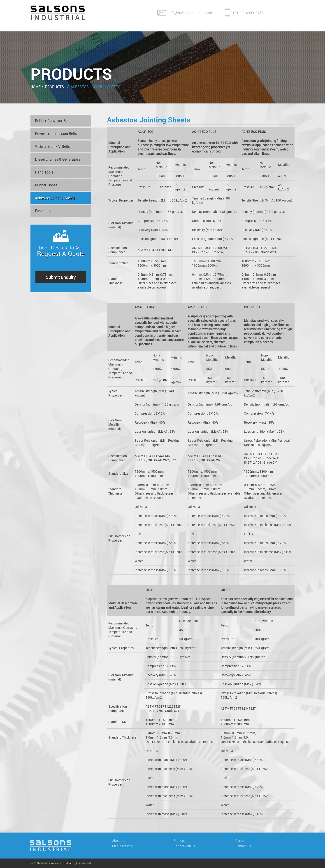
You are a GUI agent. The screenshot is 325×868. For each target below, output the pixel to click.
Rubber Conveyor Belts (53, 121)
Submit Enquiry (61, 277)
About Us (74, 32)
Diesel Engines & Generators (58, 160)
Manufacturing (115, 32)
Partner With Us (199, 32)
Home (44, 32)
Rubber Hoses (46, 185)
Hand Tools (44, 172)
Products (157, 32)
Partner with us (187, 846)
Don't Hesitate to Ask (61, 249)
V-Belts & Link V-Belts (52, 147)
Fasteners (43, 211)
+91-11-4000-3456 (244, 11)
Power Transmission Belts (56, 134)
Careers (240, 32)
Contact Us (274, 32)
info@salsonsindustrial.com (185, 12)
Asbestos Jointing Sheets (95, 87)
